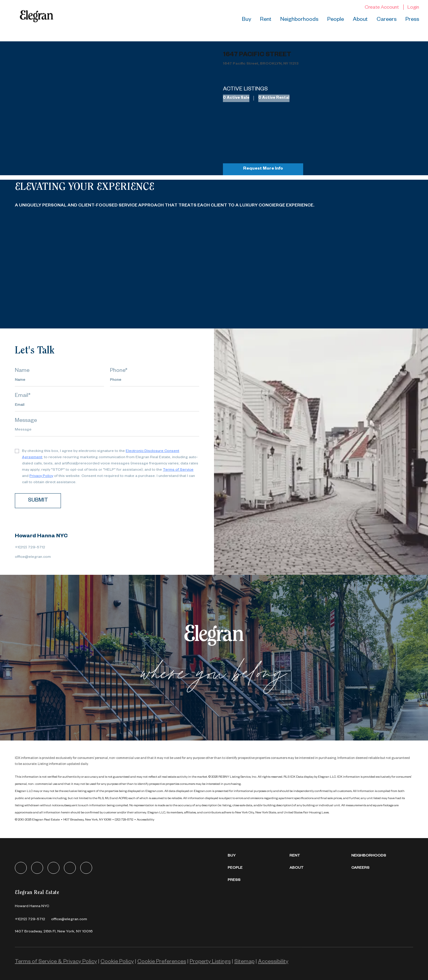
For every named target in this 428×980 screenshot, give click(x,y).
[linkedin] (37, 868)
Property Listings (210, 962)
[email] (107, 406)
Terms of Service (178, 470)
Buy (247, 20)
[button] (259, 856)
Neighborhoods (299, 20)
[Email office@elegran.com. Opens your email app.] (69, 920)
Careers (387, 20)
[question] (107, 430)
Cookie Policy (117, 962)
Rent (266, 20)
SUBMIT (38, 501)
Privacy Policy (41, 476)
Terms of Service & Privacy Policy (56, 962)
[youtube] (86, 868)
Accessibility (145, 820)
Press (412, 20)
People (336, 20)
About (360, 20)
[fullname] (59, 381)
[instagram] (70, 868)
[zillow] (53, 868)
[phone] (155, 381)
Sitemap (244, 962)
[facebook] (21, 868)
